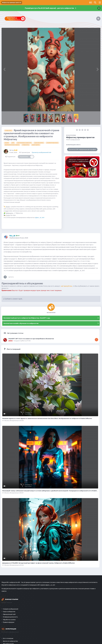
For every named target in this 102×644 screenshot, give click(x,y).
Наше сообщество (9, 612)
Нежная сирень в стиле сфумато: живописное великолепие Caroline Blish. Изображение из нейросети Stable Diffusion (47, 418)
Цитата (11, 277)
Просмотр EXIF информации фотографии (82, 149)
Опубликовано (19, 238)
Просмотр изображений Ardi (41, 152)
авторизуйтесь (67, 286)
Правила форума (9, 622)
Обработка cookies (9, 620)
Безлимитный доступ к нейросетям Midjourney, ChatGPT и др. (27, 318)
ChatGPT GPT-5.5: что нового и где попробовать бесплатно (31, 339)
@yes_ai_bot (40, 218)
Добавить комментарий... (13, 299)
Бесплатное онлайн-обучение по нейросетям (21, 323)
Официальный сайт (9, 614)
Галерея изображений (11, 609)
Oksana (7, 421)
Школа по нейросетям (10, 641)
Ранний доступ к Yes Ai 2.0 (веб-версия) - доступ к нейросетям (49, 8)
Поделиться (10, 157)
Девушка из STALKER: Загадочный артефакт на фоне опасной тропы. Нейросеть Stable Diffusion (39, 563)
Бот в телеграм (8, 638)
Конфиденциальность (10, 617)
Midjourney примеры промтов (80, 137)
